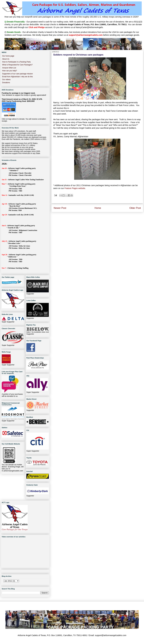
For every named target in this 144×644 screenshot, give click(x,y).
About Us (6, 59)
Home (98, 208)
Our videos (6, 80)
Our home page (8, 56)
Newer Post (60, 208)
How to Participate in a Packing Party (16, 62)
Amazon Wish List (9, 68)
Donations (6, 83)
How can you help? (10, 71)
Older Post (135, 208)
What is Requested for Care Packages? (17, 65)
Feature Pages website (75, 188)
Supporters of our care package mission (17, 74)
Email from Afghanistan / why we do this (17, 77)
